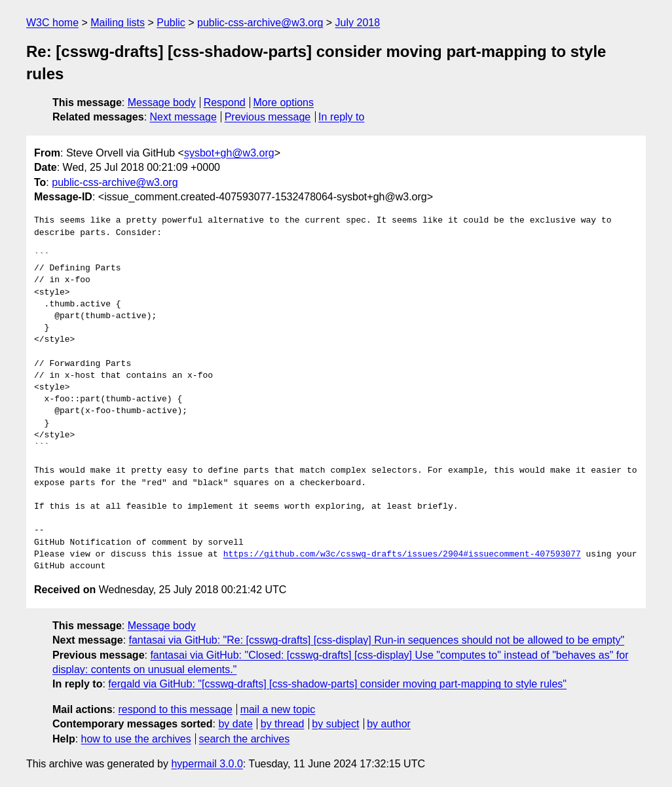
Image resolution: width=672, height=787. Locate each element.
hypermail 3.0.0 (207, 764)
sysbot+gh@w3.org (229, 153)
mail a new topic (278, 709)
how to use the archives (136, 739)
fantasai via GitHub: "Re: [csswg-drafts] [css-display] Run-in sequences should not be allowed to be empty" (377, 640)
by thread (283, 724)
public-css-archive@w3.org (260, 23)
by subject (335, 724)
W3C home (52, 23)
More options (284, 102)
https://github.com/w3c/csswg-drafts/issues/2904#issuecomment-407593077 (402, 555)
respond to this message (175, 709)
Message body (162, 102)
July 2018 (358, 23)
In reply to (341, 117)
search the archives (245, 739)
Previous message (268, 117)
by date (235, 724)
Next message (183, 117)
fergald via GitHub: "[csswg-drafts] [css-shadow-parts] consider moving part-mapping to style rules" (337, 684)
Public (171, 23)
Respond (225, 102)
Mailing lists (118, 23)
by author (389, 724)
